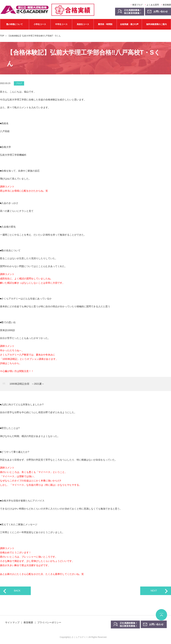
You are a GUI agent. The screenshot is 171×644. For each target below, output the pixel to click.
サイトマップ (12, 622)
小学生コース (40, 24)
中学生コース (61, 24)
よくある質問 (153, 5)
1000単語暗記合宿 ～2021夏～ (27, 384)
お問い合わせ (156, 624)
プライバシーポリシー (49, 622)
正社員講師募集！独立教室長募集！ (133, 12)
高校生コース (83, 24)
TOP (2, 36)
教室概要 (167, 5)
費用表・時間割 (105, 24)
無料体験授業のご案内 (156, 24)
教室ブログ (137, 5)
